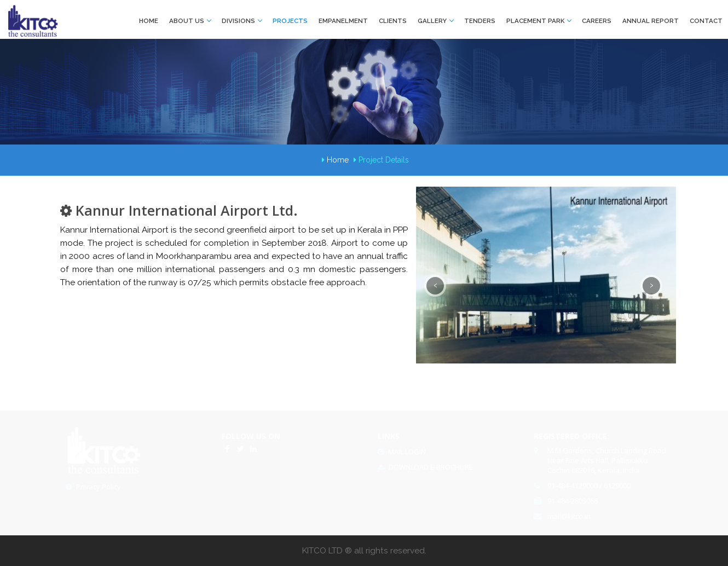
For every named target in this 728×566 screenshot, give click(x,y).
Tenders (480, 21)
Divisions (242, 21)
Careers (597, 21)
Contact (706, 21)
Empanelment (343, 21)
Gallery (435, 21)
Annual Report (651, 21)
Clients (393, 21)
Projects (290, 21)
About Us (190, 21)
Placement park (539, 21)
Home (149, 21)
